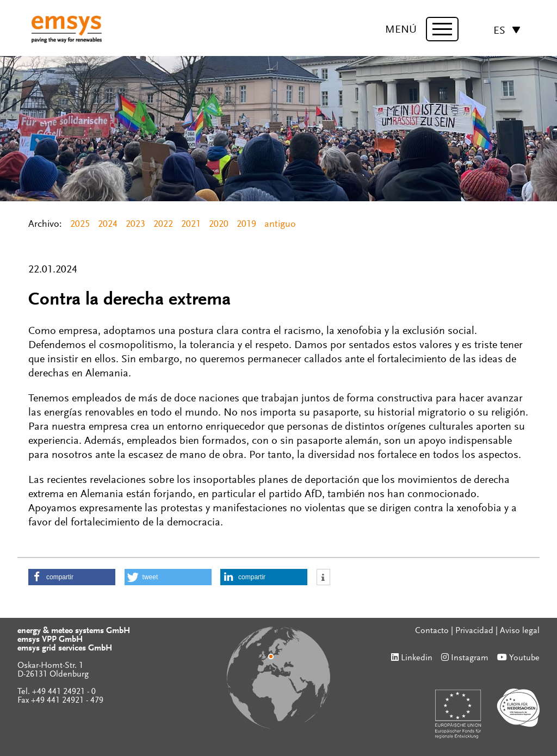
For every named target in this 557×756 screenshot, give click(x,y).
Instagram (470, 658)
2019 (246, 225)
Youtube (524, 658)
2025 (80, 225)
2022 (163, 225)
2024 (108, 225)
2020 (219, 225)
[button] (72, 577)
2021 (191, 225)
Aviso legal (520, 631)
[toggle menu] (442, 29)
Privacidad (474, 631)
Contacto (432, 631)
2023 (135, 225)
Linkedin (417, 658)
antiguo (280, 225)
